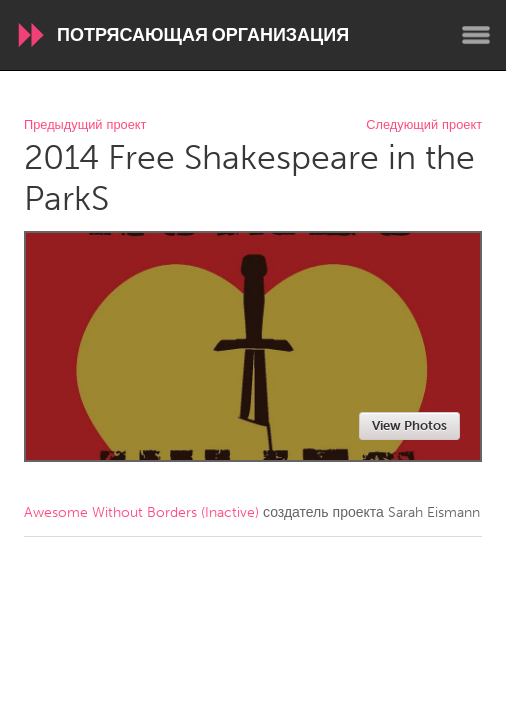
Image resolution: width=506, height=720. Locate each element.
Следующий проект (424, 125)
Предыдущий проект (85, 125)
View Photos (409, 425)
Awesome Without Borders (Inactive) (141, 512)
